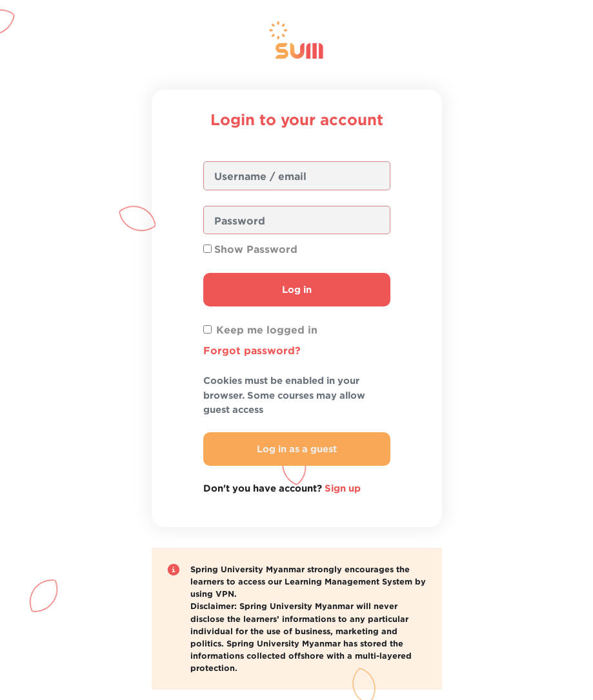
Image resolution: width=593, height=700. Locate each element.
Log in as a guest (297, 449)
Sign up (343, 488)
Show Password (256, 249)
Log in (297, 289)
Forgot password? (252, 350)
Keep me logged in (267, 330)
